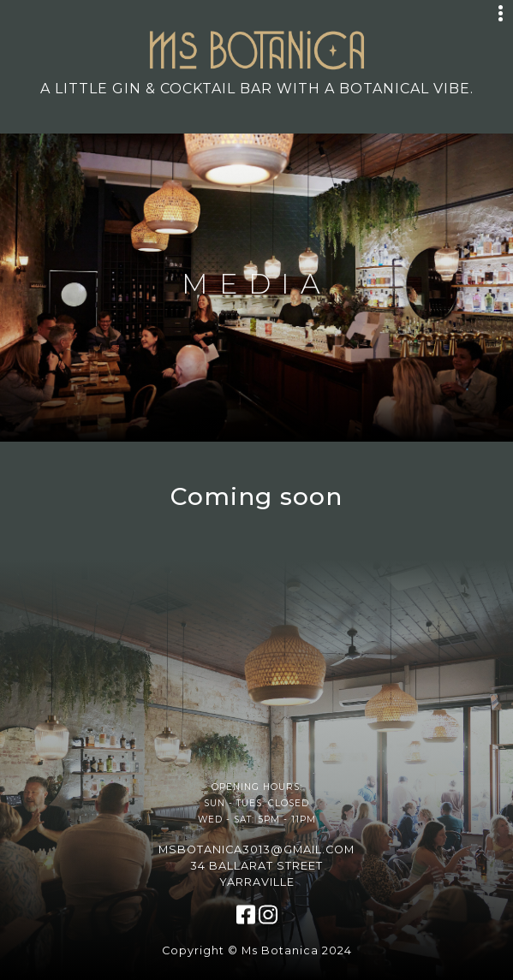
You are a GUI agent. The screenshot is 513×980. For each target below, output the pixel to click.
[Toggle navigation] (501, 13)
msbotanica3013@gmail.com (256, 849)
